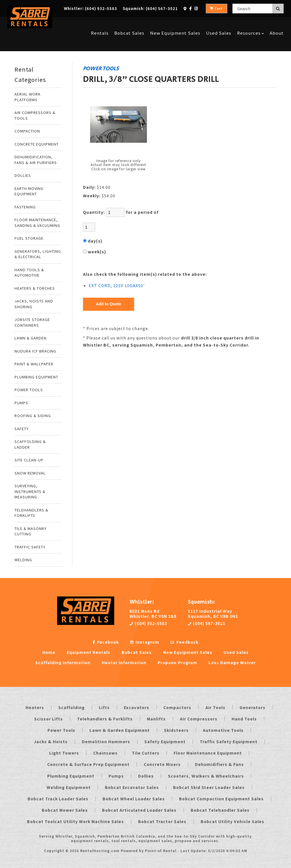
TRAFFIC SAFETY (30, 547)
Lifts (104, 707)
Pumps (116, 776)
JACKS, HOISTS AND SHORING (34, 304)
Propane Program (177, 662)
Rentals (100, 23)
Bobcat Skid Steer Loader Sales (209, 787)
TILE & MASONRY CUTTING (31, 531)
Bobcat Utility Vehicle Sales (232, 821)
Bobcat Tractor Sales (162, 821)
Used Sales (219, 23)
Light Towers (64, 753)
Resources (251, 23)
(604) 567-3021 (207, 623)
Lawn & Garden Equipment (120, 730)
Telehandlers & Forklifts (105, 719)
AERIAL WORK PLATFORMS (28, 97)
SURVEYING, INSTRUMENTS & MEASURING (30, 491)
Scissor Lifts (48, 719)
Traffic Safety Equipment (229, 741)
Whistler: (91, 8)
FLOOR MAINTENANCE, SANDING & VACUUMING (37, 222)
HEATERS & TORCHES (35, 288)
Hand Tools (244, 719)
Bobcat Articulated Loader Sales (139, 810)
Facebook (106, 642)
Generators (252, 707)
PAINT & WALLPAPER (34, 364)
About (277, 23)
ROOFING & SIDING (33, 416)
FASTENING (25, 207)
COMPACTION (27, 131)
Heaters (35, 707)
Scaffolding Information (63, 662)
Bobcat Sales (129, 23)
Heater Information (124, 662)
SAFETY (22, 429)
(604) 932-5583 (148, 623)
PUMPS (21, 403)
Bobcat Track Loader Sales (58, 799)
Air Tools (215, 707)
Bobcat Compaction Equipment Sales (221, 799)
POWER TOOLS (29, 390)
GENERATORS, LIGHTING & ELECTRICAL (38, 254)
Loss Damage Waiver (232, 662)
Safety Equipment (165, 741)
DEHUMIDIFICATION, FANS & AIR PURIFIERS (36, 160)
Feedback (184, 642)
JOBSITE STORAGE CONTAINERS (32, 322)
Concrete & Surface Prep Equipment (88, 764)
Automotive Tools (223, 730)
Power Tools (61, 730)
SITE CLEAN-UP (29, 460)
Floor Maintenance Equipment (208, 753)
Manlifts (156, 719)
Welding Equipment (69, 787)
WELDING (23, 560)
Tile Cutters (146, 753)
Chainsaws (105, 753)
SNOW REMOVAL (30, 473)
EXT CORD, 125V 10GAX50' (117, 285)
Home (49, 652)
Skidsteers (176, 730)
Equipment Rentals (89, 652)
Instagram (145, 642)
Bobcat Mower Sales (65, 810)
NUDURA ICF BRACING (35, 351)
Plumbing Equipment (71, 776)
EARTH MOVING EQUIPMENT (29, 191)
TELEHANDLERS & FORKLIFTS (31, 513)
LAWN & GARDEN (31, 338)
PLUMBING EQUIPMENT (36, 377)
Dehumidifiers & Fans (219, 764)
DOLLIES (23, 175)
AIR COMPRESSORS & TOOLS (35, 115)
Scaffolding (71, 707)
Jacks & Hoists (51, 741)
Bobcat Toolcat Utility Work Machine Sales (75, 821)
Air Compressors (199, 719)
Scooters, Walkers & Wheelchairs (206, 776)
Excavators (137, 707)
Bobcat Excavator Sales (132, 787)
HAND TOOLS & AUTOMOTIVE (29, 273)
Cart (216, 8)
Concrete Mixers (162, 764)
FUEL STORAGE (29, 238)
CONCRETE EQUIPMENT (37, 144)
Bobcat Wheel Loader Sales (134, 799)
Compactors (177, 707)
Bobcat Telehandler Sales (220, 810)
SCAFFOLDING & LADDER (30, 444)
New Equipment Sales (175, 23)
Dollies (146, 776)
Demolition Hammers (106, 741)
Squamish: (150, 8)
